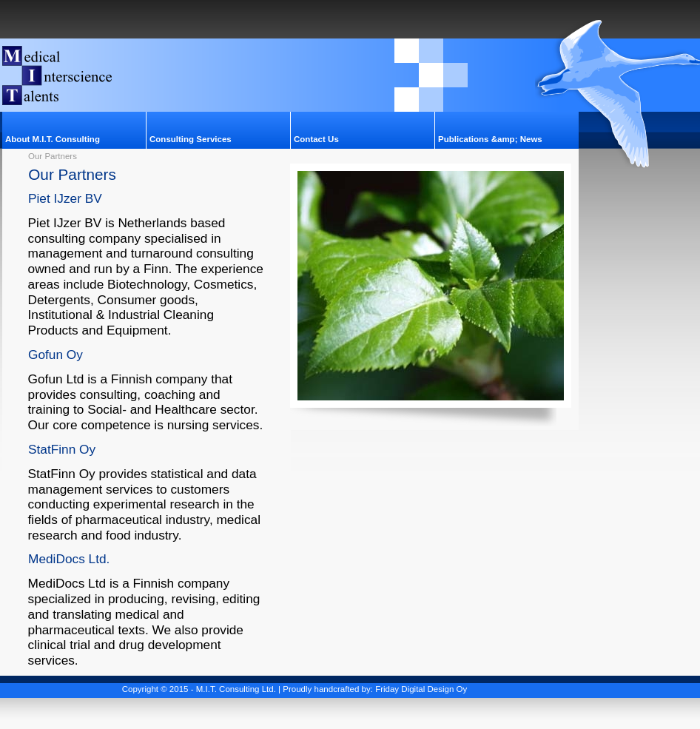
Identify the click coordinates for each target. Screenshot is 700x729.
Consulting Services (191, 139)
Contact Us (316, 139)
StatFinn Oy (62, 449)
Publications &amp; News (490, 139)
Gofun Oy (55, 355)
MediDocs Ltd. (69, 559)
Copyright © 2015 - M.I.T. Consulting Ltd (198, 689)
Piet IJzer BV (65, 198)
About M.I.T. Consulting (53, 139)
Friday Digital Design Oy (421, 689)
